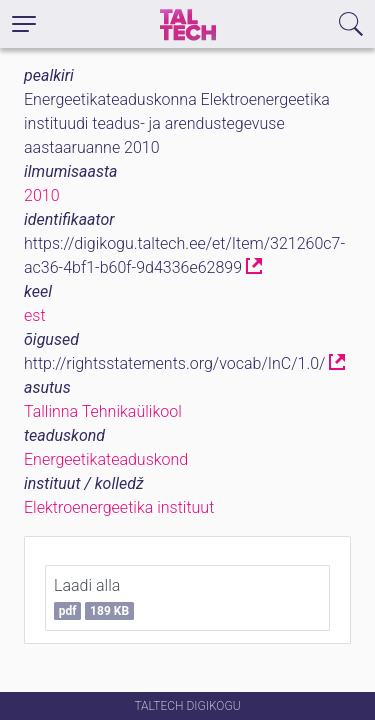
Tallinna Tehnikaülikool (103, 411)
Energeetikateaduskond (106, 459)
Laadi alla (94, 598)
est (35, 315)
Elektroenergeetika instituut (119, 507)
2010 (42, 195)
